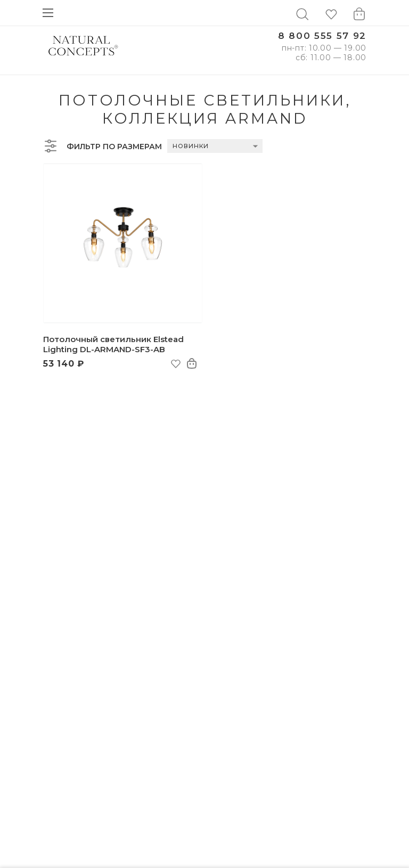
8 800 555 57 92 (322, 36)
